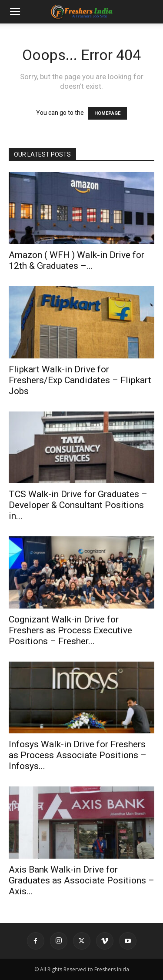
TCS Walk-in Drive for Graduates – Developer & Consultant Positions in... (78, 505)
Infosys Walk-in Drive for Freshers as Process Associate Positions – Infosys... (78, 755)
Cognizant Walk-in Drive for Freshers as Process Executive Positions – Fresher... (70, 630)
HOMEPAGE (107, 113)
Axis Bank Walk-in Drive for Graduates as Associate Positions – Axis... (81, 880)
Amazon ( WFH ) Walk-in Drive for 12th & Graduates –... (77, 260)
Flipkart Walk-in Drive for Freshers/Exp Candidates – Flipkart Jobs (80, 380)
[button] (15, 12)
